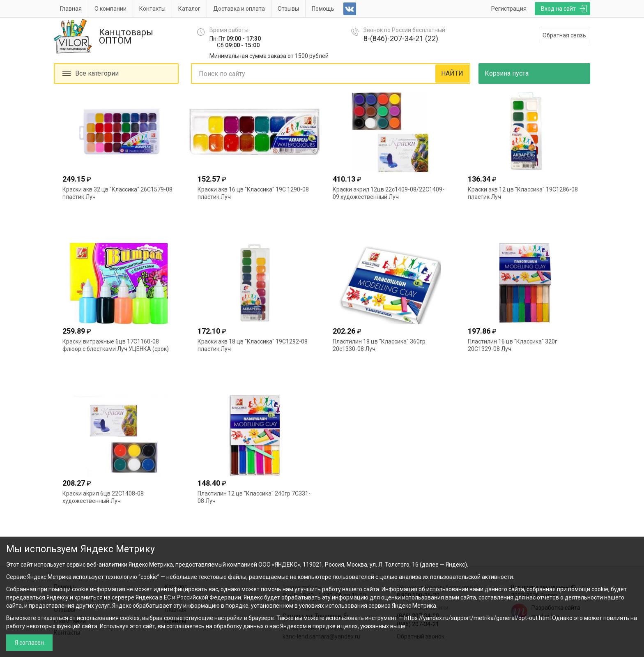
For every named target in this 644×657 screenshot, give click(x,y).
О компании (110, 9)
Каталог (189, 9)
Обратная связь (564, 35)
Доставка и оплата (239, 9)
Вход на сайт (558, 9)
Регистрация (509, 9)
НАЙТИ (452, 73)
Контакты (152, 9)
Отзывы (288, 9)
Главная (71, 9)
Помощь (323, 9)
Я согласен (29, 643)
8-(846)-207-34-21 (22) (401, 38)
